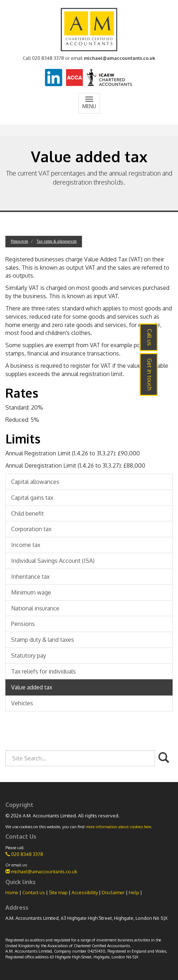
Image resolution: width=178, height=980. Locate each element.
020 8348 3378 (24, 854)
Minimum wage (31, 592)
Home (12, 892)
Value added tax (32, 687)
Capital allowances (35, 482)
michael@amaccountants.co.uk (120, 58)
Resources (19, 241)
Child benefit (28, 513)
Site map (58, 892)
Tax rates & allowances (57, 241)
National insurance (35, 608)
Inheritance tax (30, 577)
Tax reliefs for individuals (44, 671)
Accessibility (85, 892)
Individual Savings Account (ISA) (53, 561)
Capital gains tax (32, 498)
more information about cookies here (118, 827)
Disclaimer (113, 892)
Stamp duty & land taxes (43, 640)
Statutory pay (29, 655)
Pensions (23, 624)
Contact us (34, 892)
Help (134, 892)
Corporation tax (31, 529)
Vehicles (22, 703)
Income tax (26, 545)
